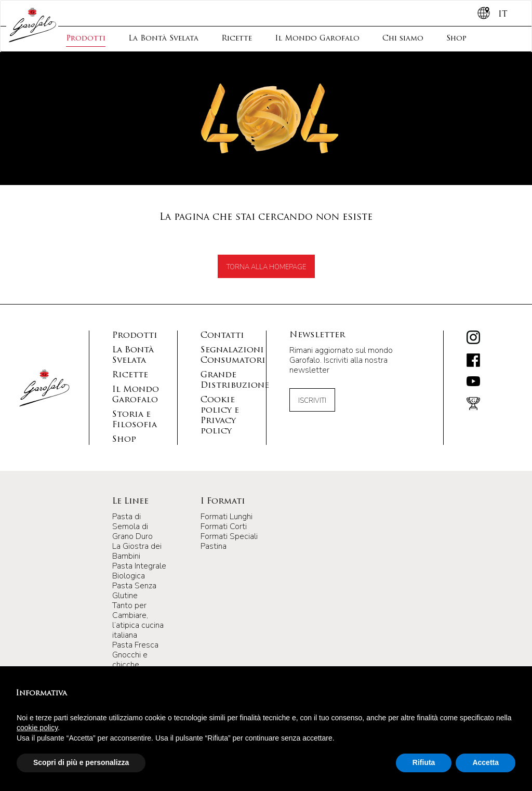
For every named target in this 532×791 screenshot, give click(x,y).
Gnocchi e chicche (130, 660)
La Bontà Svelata (163, 39)
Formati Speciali (229, 536)
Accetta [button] (486, 762)
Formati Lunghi (227, 517)
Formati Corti (224, 526)
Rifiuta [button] (424, 762)
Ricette (237, 39)
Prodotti (86, 39)
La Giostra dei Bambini (137, 551)
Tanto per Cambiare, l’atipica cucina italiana (138, 620)
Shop (456, 39)
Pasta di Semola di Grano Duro (132, 526)
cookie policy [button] (37, 728)
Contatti (222, 336)
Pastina (214, 546)
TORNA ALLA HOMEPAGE (266, 267)
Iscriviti (312, 401)
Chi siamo (403, 39)
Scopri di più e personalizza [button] (81, 762)
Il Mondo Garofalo (317, 39)
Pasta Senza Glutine (134, 591)
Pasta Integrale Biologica (139, 571)
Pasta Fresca (135, 645)
